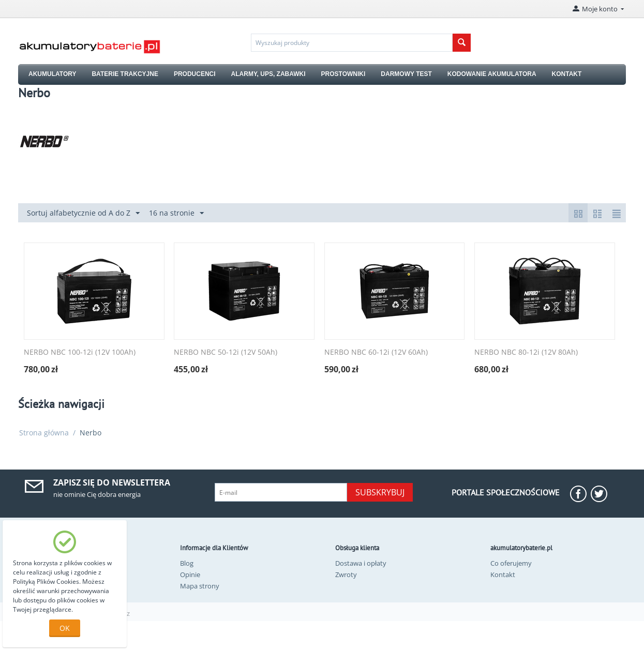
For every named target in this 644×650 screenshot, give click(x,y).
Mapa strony (200, 586)
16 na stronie (176, 213)
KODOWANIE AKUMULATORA (492, 74)
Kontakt (503, 575)
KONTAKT (567, 74)
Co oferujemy (511, 563)
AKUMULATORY (52, 74)
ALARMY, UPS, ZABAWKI (268, 74)
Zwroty (346, 575)
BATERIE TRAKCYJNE (125, 74)
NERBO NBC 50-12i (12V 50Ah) (226, 352)
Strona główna (44, 433)
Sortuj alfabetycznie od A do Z (83, 213)
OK (65, 628)
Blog (187, 563)
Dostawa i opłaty (361, 563)
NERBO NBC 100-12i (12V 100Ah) (80, 352)
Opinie (190, 575)
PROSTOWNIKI (343, 74)
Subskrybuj (380, 492)
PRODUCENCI (195, 74)
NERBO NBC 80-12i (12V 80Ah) (526, 352)
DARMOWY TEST (406, 74)
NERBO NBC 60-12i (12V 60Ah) (376, 352)
